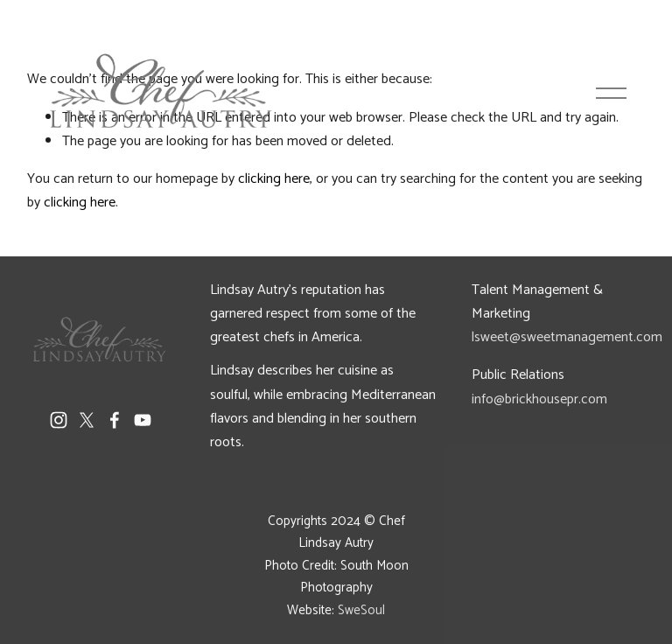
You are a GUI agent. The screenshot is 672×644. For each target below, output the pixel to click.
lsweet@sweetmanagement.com (567, 337)
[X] (87, 420)
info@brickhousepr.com (539, 399)
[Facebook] (115, 420)
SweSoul (361, 610)
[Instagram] (59, 420)
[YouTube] (143, 420)
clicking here (80, 203)
